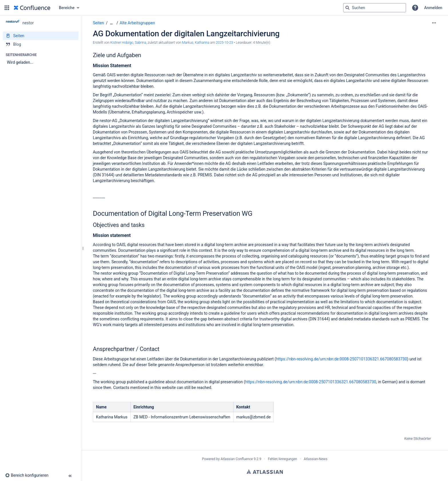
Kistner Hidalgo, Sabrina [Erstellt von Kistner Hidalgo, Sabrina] (128, 43)
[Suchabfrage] (375, 8)
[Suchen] (347, 8)
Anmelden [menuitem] (433, 8)
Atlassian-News (316, 459)
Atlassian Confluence (237, 459)
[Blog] (41, 44)
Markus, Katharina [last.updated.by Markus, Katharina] (196, 43)
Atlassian (265, 472)
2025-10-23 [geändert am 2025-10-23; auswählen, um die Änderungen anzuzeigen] (224, 43)
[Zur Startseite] (32, 8)
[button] (7, 8)
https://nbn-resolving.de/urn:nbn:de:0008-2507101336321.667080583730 (342, 359)
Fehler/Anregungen (283, 459)
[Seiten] (41, 36)
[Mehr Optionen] (434, 23)
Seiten (98, 23)
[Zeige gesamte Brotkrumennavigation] (111, 23)
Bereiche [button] (67, 8)
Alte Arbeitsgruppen (137, 23)
